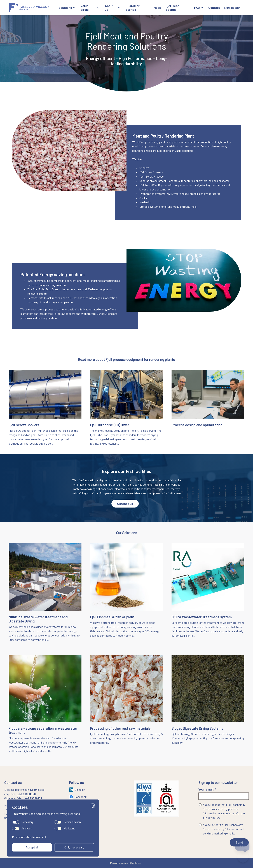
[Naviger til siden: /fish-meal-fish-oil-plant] (126, 593)
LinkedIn (80, 790)
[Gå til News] (158, 8)
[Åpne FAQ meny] (199, 8)
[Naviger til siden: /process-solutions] (208, 410)
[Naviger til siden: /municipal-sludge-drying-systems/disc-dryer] (126, 408)
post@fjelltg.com (26, 790)
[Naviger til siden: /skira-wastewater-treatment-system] (208, 593)
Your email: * (224, 794)
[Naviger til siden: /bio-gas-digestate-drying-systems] (208, 706)
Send (239, 842)
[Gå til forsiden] (34, 8)
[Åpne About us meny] (113, 8)
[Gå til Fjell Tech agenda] (178, 8)
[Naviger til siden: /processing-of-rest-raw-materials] (126, 704)
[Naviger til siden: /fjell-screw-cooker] (45, 408)
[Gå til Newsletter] (232, 8)
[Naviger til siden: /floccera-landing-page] (45, 704)
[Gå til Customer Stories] (138, 8)
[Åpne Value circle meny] (91, 8)
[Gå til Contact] (214, 8)
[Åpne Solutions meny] (67, 8)
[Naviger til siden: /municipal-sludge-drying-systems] (45, 593)
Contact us (125, 504)
